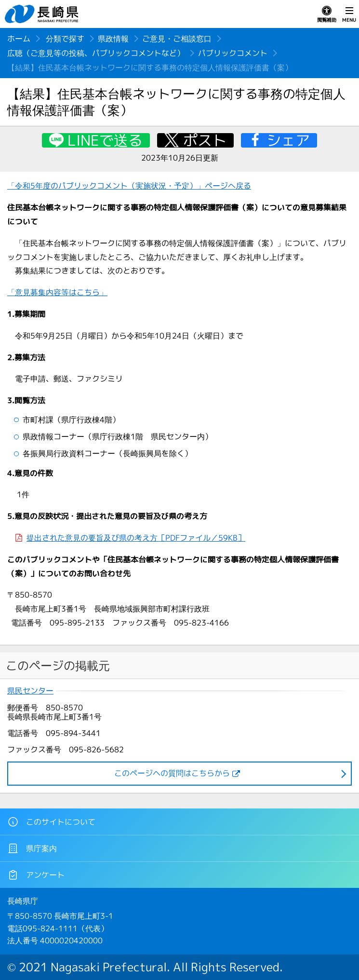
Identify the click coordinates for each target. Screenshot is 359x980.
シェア (288, 140)
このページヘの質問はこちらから (172, 773)
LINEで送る (105, 140)
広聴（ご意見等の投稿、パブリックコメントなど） (96, 53)
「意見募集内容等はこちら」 (57, 292)
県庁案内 (32, 848)
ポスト (205, 140)
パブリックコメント (233, 53)
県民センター (30, 691)
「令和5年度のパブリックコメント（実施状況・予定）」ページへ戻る (129, 186)
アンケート (36, 875)
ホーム (19, 39)
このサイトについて (51, 822)
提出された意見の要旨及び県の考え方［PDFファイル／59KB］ (136, 538)
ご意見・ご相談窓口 (177, 39)
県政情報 (113, 39)
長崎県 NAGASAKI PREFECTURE (43, 14)
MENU (349, 14)
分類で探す (65, 39)
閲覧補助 (327, 14)
